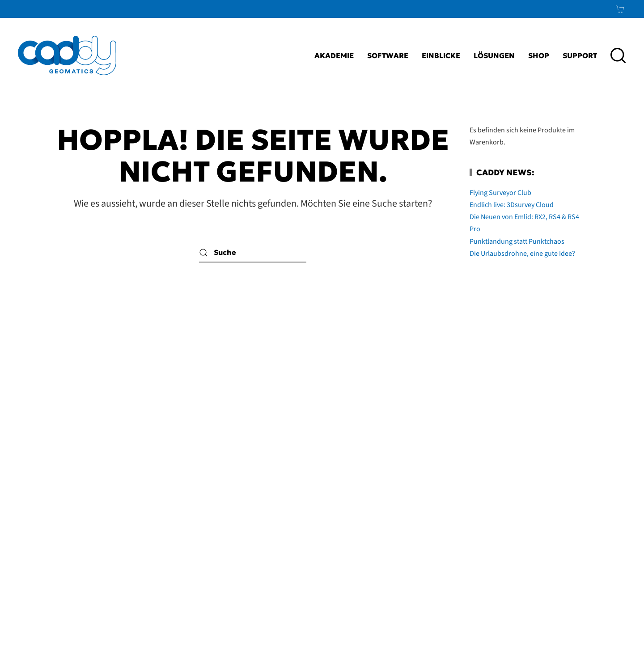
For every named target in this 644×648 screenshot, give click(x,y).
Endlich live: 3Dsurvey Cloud (512, 205)
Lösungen (494, 55)
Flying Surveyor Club (500, 193)
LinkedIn (582, 501)
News (598, 545)
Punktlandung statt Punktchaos (517, 241)
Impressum (360, 501)
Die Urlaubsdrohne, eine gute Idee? (522, 254)
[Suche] (253, 252)
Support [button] (580, 55)
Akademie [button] (334, 55)
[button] (618, 55)
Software (388, 55)
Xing (603, 523)
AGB (398, 523)
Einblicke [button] (441, 55)
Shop (539, 55)
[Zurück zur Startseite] (67, 55)
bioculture (609, 624)
